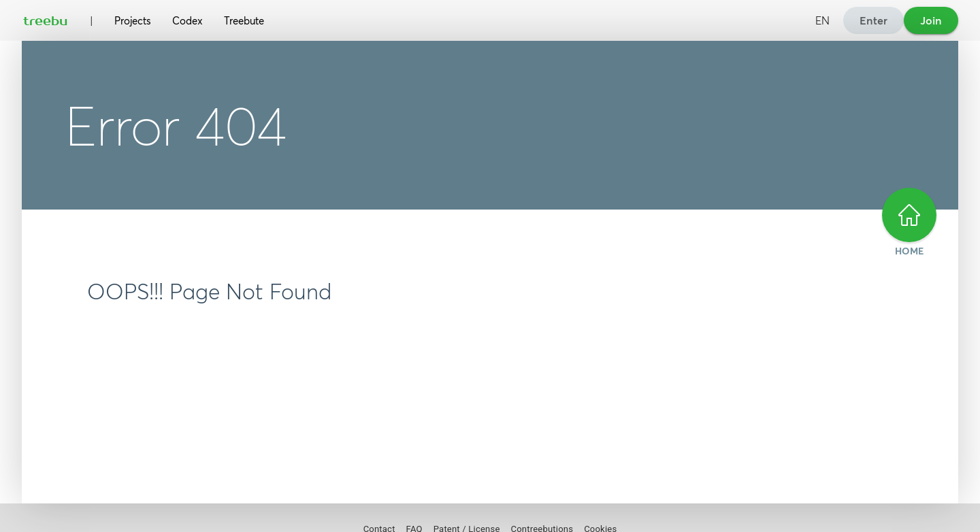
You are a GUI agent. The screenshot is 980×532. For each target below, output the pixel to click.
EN (822, 20)
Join (931, 20)
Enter (873, 20)
